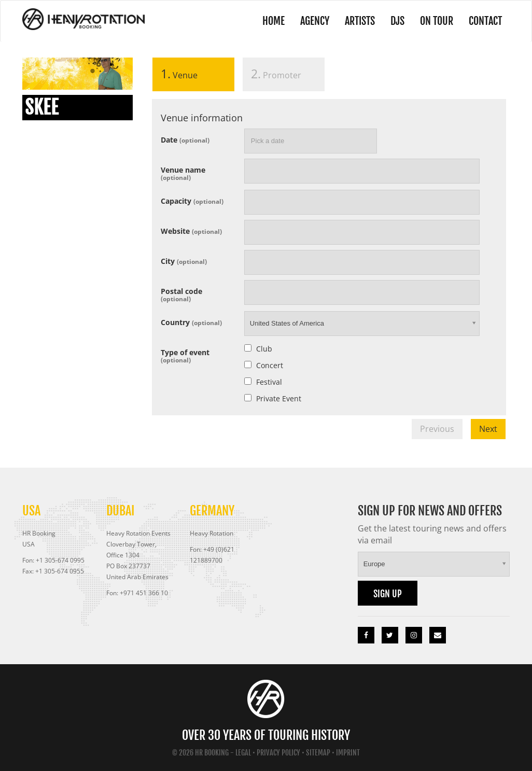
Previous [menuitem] (437, 429)
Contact (485, 21)
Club (264, 349)
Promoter (276, 74)
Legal (243, 753)
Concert (270, 365)
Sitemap (318, 753)
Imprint (348, 753)
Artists (360, 21)
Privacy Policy (278, 753)
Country (191, 322)
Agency (315, 21)
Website (191, 230)
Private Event (279, 398)
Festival (269, 382)
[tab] (193, 76)
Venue (175, 74)
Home (274, 21)
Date (185, 139)
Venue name (183, 173)
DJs (397, 21)
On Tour (437, 21)
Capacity (192, 200)
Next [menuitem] (488, 429)
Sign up (388, 594)
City (184, 261)
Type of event (185, 355)
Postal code (181, 294)
